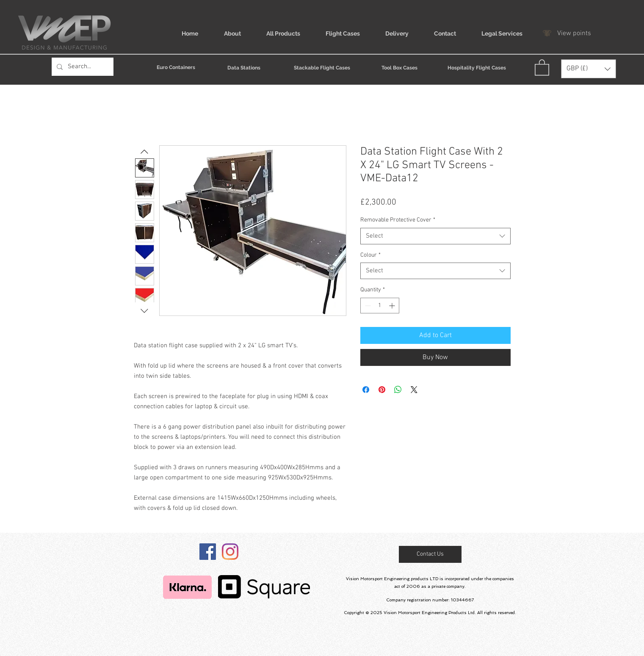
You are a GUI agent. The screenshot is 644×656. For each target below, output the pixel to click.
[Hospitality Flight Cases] (477, 68)
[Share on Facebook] (366, 390)
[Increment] (393, 306)
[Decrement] (367, 306)
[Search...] (82, 67)
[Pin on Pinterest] (382, 390)
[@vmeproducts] (208, 552)
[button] (589, 69)
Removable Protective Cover (398, 220)
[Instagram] (230, 552)
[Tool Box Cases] (399, 68)
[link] (542, 67)
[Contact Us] (430, 554)
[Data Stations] (244, 68)
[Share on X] (414, 390)
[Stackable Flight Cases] (322, 68)
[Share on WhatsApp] (398, 390)
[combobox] (435, 236)
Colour (370, 255)
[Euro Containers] (176, 67)
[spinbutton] (380, 306)
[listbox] (589, 69)
